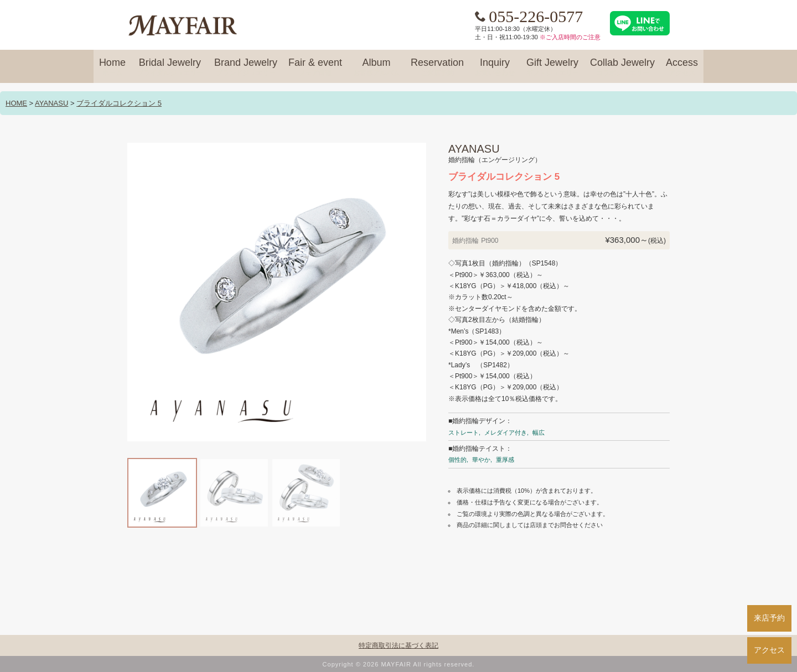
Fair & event (315, 67)
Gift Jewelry (552, 67)
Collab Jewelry (622, 67)
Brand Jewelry (246, 67)
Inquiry (495, 67)
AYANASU (51, 103)
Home (112, 67)
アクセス (769, 650)
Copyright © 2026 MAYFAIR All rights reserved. (399, 664)
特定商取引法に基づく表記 (398, 645)
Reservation (437, 67)
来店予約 (769, 618)
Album (376, 67)
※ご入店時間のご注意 (570, 37)
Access (682, 67)
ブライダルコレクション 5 (119, 103)
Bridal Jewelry (170, 67)
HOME (16, 103)
